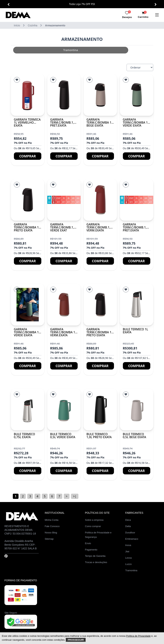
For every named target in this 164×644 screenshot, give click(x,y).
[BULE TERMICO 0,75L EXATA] (28, 410)
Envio (88, 543)
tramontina (60, 50)
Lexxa (129, 558)
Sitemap (49, 539)
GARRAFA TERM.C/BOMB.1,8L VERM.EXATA (100, 227)
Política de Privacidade (138, 636)
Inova (128, 545)
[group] (61, 50)
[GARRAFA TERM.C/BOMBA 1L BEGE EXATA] (100, 95)
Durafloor (130, 533)
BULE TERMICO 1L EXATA (136, 331)
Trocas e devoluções (96, 562)
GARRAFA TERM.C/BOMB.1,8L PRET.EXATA (64, 122)
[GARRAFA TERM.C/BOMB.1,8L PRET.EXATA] (64, 95)
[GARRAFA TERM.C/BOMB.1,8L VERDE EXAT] (64, 200)
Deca (128, 520)
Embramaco (132, 539)
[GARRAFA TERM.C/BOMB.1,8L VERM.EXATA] (100, 200)
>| (75, 496)
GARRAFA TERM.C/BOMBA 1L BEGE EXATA (100, 122)
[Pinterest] (6, 556)
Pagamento (91, 550)
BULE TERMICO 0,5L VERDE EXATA (63, 436)
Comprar (28, 156)
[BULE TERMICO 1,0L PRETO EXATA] (100, 410)
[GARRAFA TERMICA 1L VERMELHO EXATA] (28, 95)
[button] (8, 4)
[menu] (157, 15)
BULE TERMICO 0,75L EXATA (25, 436)
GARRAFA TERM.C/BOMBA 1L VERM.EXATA (63, 332)
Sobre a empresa (94, 520)
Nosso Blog (51, 533)
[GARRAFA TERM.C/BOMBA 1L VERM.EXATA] (64, 305)
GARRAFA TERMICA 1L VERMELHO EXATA (27, 122)
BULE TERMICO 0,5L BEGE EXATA (135, 436)
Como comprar (93, 526)
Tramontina (131, 570)
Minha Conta (52, 520)
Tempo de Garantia (95, 556)
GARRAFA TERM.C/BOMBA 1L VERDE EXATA (136, 122)
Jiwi (127, 551)
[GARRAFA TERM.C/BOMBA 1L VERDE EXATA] (137, 95)
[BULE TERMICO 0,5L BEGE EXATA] (137, 410)
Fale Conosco (52, 526)
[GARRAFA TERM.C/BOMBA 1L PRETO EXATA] (28, 200)
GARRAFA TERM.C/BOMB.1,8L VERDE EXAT (64, 227)
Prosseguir (76, 640)
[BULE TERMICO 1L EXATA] (137, 305)
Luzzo (129, 564)
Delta (128, 526)
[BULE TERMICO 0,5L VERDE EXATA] (64, 410)
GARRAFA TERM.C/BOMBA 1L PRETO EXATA (27, 227)
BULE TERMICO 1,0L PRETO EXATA (99, 436)
